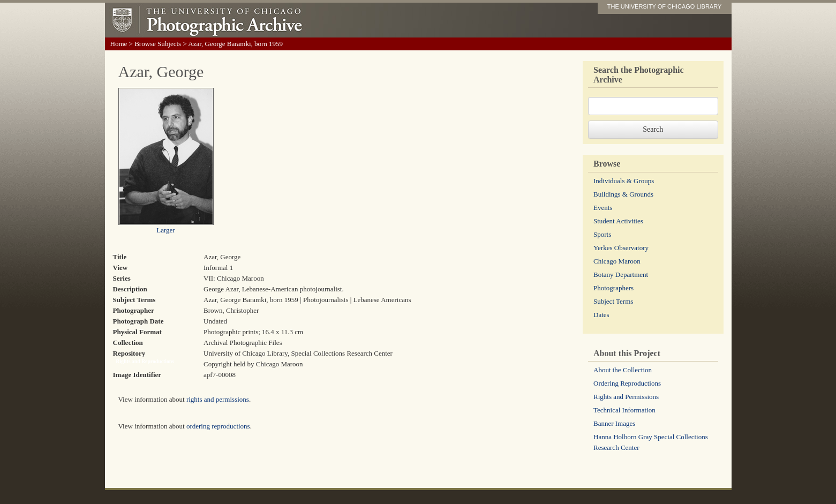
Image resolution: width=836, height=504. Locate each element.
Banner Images (614, 423)
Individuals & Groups (624, 181)
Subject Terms (613, 301)
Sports (602, 234)
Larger (165, 230)
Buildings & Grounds (623, 194)
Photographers (613, 288)
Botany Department (621, 274)
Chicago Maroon (617, 261)
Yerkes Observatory (621, 248)
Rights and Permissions (626, 397)
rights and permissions (218, 399)
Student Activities (618, 221)
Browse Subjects (158, 44)
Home (119, 44)
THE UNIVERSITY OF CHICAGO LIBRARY (665, 6)
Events (603, 208)
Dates (601, 315)
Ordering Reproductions (627, 383)
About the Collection (623, 370)
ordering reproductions (218, 426)
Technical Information (624, 410)
